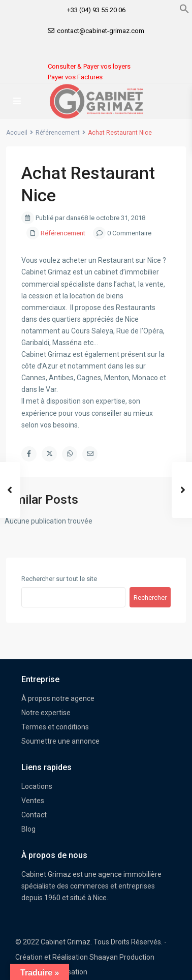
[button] (184, 8)
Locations (37, 786)
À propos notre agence (58, 698)
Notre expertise (46, 713)
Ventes (33, 801)
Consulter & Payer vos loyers (89, 66)
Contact (34, 815)
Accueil (17, 133)
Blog (28, 829)
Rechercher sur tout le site (59, 579)
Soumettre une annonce (60, 741)
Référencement (58, 133)
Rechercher (150, 598)
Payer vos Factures (75, 77)
